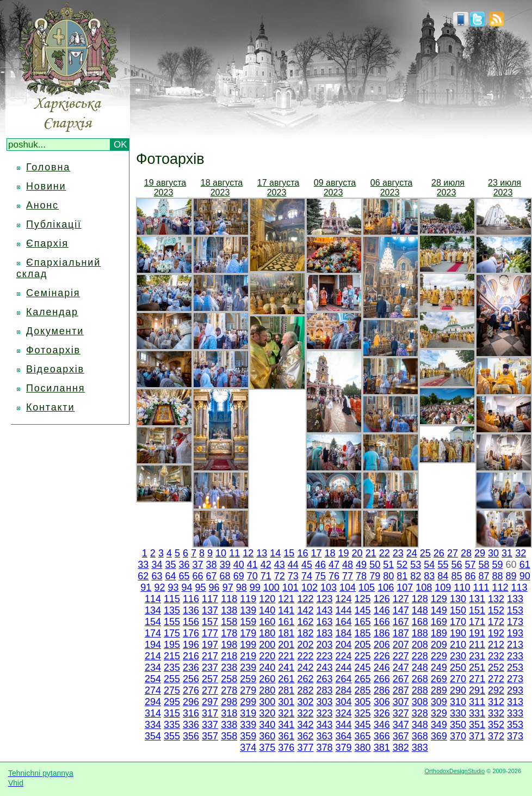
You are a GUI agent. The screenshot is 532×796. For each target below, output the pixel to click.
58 (484, 565)
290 (458, 690)
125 (363, 599)
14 (275, 553)
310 (458, 702)
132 (496, 599)
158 (229, 622)
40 (239, 565)
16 (302, 553)
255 (172, 679)
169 (439, 622)
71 (266, 576)
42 (266, 565)
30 (493, 553)
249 (439, 668)
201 (286, 645)
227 (401, 656)
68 (225, 576)
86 (470, 576)
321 (286, 713)
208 (420, 645)
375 (267, 748)
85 (456, 576)
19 (344, 553)
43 (280, 565)
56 (456, 565)
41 (252, 565)
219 (248, 656)
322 (305, 713)
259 (248, 679)
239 (248, 668)
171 (477, 622)
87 (484, 576)
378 (324, 748)
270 (458, 679)
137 (210, 610)
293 (515, 690)
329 (439, 713)
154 (153, 622)
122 (305, 599)
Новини (46, 186)
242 (305, 668)
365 (363, 736)
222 (305, 656)
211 (477, 645)
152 (496, 610)
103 (329, 587)
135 (172, 610)
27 (453, 553)
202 (305, 645)
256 (191, 679)
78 (361, 576)
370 (458, 736)
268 (420, 679)
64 (170, 576)
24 (412, 553)
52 (402, 565)
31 (507, 553)
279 (248, 690)
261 (286, 679)
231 (477, 656)
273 (515, 679)
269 (439, 679)
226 (382, 656)
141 (286, 610)
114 (153, 599)
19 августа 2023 (165, 188)
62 (143, 576)
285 (363, 690)
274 (153, 690)
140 (267, 610)
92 (159, 587)
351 (477, 725)
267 (401, 679)
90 (525, 576)
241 (286, 668)
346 (382, 725)
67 (212, 576)
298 (229, 702)
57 (470, 565)
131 (477, 599)
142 (305, 610)
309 (439, 702)
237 (210, 668)
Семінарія (53, 293)
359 (248, 736)
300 (267, 702)
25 (425, 553)
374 (248, 748)
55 (443, 565)
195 (172, 645)
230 (458, 656)
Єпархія (47, 243)
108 (424, 587)
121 (286, 599)
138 (229, 610)
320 (267, 713)
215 (172, 656)
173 (515, 622)
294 (153, 702)
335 (172, 725)
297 (210, 702)
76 (334, 576)
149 (439, 610)
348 (420, 725)
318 (229, 713)
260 (267, 679)
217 (210, 656)
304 (344, 702)
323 (324, 713)
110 (462, 587)
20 (357, 553)
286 (382, 690)
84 (443, 576)
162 (305, 622)
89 (511, 576)
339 (248, 725)
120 (267, 599)
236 (191, 668)
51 (388, 565)
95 (201, 587)
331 (477, 713)
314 (153, 713)
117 (210, 599)
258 (229, 679)
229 (439, 656)
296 (191, 702)
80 (388, 576)
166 (382, 622)
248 (420, 668)
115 (172, 599)
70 (252, 576)
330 (458, 713)
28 (466, 553)
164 (344, 622)
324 (344, 713)
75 (320, 576)
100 (271, 587)
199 (248, 645)
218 (229, 656)
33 (143, 565)
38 (212, 565)
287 (401, 690)
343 (324, 725)
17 (316, 553)
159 (248, 622)
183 (324, 633)
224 (344, 656)
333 (515, 713)
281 (286, 690)
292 (496, 690)
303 (324, 702)
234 (153, 668)
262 (305, 679)
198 (229, 645)
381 (382, 748)
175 (172, 633)
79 (375, 576)
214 (153, 656)
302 (305, 702)
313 (515, 702)
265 (363, 679)
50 (375, 565)
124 (344, 599)
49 (361, 565)
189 (439, 633)
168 (420, 622)
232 (496, 656)
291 (477, 690)
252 (496, 668)
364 (344, 736)
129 (439, 599)
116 (191, 599)
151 (477, 610)
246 (382, 668)
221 (286, 656)
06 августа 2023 (391, 188)
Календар (52, 312)
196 (191, 645)
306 (382, 702)
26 (439, 553)
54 (429, 565)
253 (515, 668)
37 (198, 565)
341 (286, 725)
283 (324, 690)
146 (382, 610)
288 (420, 690)
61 (525, 565)
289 (439, 690)
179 (248, 633)
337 (210, 725)
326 (382, 713)
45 (307, 565)
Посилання (55, 388)
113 (519, 587)
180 (267, 633)
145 (363, 610)
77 (348, 576)
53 (416, 565)
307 (401, 702)
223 (324, 656)
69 (239, 576)
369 (439, 736)
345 (363, 725)
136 (191, 610)
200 (267, 645)
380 (363, 748)
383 (420, 748)
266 (382, 679)
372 (496, 736)
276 (191, 690)
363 (324, 736)
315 (172, 713)
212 (496, 645)
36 (184, 565)
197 (210, 645)
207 (401, 645)
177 (210, 633)
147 (401, 610)
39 (225, 565)
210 (458, 645)
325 (363, 713)
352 (496, 725)
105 (367, 587)
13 (262, 553)
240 (267, 668)
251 (477, 668)
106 (386, 587)
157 (210, 622)
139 (248, 610)
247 (401, 668)
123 (324, 599)
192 (496, 633)
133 (515, 599)
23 (398, 553)
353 (515, 725)
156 (191, 622)
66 (198, 576)
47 (334, 565)
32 (521, 553)
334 (153, 725)
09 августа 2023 (335, 188)
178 (229, 633)
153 (515, 610)
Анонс (42, 205)
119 (248, 599)
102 (310, 587)
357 (210, 736)
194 (153, 645)
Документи (55, 331)
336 (191, 725)
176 (191, 633)
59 (498, 565)
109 (443, 587)
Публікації (54, 224)
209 (439, 645)
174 (153, 633)
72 (280, 576)
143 (324, 610)
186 (382, 633)
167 (401, 622)
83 (429, 576)
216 (191, 656)
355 (172, 736)
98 (242, 587)
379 (344, 748)
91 (146, 587)
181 (286, 633)
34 (157, 565)
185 (363, 633)
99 (255, 587)
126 (382, 599)
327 (401, 713)
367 (401, 736)
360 (267, 736)
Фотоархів (53, 350)
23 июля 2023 (505, 188)
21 (371, 553)
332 (496, 713)
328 (420, 713)
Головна (48, 167)
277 (210, 690)
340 (267, 725)
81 (402, 576)
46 (320, 565)
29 (480, 553)
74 (307, 576)
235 (172, 668)
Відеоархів (55, 369)
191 (477, 633)
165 (363, 622)
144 (344, 610)
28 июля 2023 (448, 188)
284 (344, 690)
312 (496, 702)
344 (344, 725)
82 (416, 576)
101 (290, 587)
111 (481, 587)
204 (344, 645)
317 (210, 713)
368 (420, 736)
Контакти (50, 407)
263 (324, 679)
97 (228, 587)
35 (170, 565)
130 (458, 599)
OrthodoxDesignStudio (454, 771)
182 (305, 633)
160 (267, 622)
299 (248, 702)
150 (458, 610)
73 (293, 576)
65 (184, 576)
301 (286, 702)
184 (344, 633)
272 (496, 679)
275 (172, 690)
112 (500, 587)
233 (515, 656)
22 (385, 553)
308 (420, 702)
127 (401, 599)
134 (153, 610)
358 (229, 736)
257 (210, 679)
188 (420, 633)
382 (401, 748)
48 (348, 565)
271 (477, 679)
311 (477, 702)
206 (382, 645)
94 (187, 587)
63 (157, 576)
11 (234, 553)
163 (324, 622)
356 (191, 736)
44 (293, 565)
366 (382, 736)
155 (172, 622)
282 (305, 690)
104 (348, 587)
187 (401, 633)
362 (305, 736)
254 (153, 679)
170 (458, 622)
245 (363, 668)
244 (344, 668)
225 (363, 656)
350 (458, 725)
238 (229, 668)
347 (401, 725)
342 (305, 725)
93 (173, 587)
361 (286, 736)
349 (439, 725)
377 (305, 748)
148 (420, 610)
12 (248, 553)
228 (420, 656)
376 (286, 748)
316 (191, 713)
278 (229, 690)
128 (420, 599)
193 (515, 633)
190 (458, 633)
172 (496, 622)
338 (229, 725)
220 (267, 656)
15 (289, 553)
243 (324, 668)
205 (363, 645)
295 (172, 702)
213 (515, 645)
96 (214, 587)
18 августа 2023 (222, 188)
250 (458, 668)
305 (363, 702)
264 (344, 679)
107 (405, 587)
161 (286, 622)
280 (267, 690)
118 (229, 599)
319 (248, 713)
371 (477, 736)
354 (153, 736)
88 (498, 576)
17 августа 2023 (278, 188)
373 (515, 736)
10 (221, 553)
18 (330, 553)
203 (324, 645)
